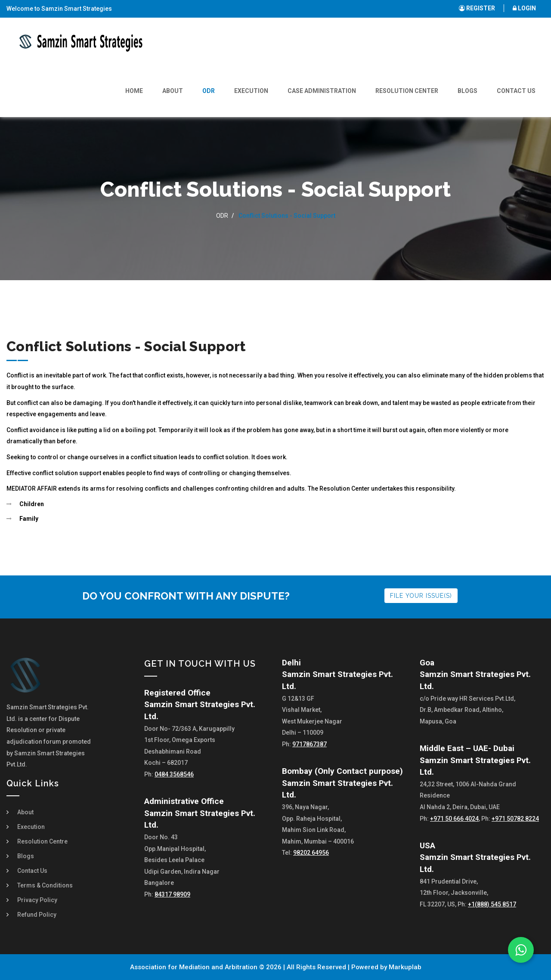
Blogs (467, 91)
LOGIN (524, 8)
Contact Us (516, 91)
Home (134, 91)
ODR (209, 91)
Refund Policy (37, 915)
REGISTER (477, 8)
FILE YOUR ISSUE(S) (421, 596)
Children (32, 504)
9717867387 (310, 744)
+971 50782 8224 (515, 819)
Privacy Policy (37, 900)
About (173, 91)
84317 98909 (172, 894)
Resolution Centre (42, 841)
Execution (251, 91)
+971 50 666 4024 (454, 819)
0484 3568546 (174, 774)
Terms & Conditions (45, 885)
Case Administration (322, 91)
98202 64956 (311, 853)
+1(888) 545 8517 (492, 904)
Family (29, 519)
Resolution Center (407, 91)
